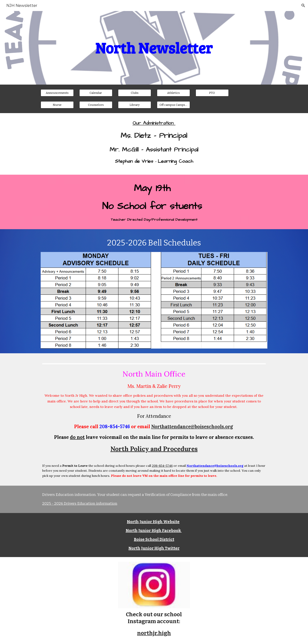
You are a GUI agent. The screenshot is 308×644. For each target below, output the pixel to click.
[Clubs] (135, 93)
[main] (154, 48)
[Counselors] (96, 105)
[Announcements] (57, 93)
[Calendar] (96, 93)
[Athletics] (173, 93)
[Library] (135, 105)
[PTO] (212, 93)
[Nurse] (57, 105)
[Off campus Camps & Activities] (173, 105)
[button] (303, 6)
